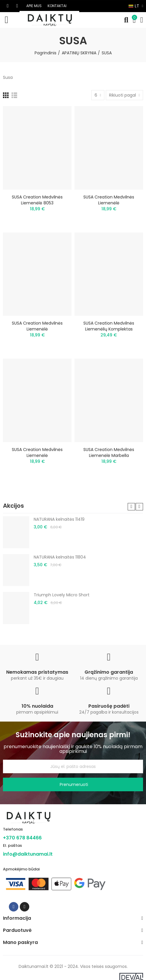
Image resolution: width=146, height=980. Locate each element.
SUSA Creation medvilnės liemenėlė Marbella (109, 452)
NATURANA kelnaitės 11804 (60, 557)
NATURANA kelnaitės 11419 (59, 519)
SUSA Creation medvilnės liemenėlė (109, 200)
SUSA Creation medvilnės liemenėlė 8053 (37, 200)
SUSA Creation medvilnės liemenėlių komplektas (109, 326)
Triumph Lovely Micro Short (62, 595)
